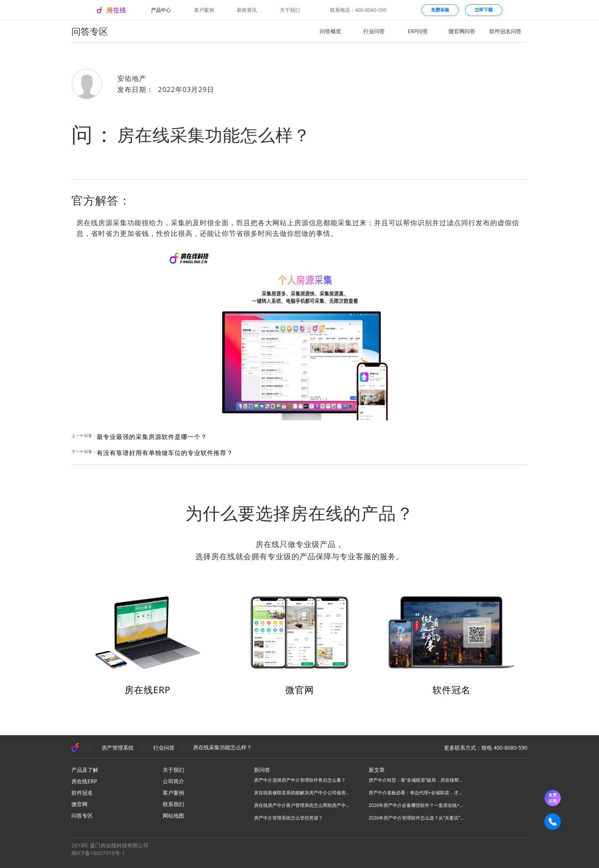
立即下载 (484, 10)
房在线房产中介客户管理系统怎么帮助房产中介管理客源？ (302, 805)
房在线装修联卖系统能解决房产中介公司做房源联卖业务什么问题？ (302, 793)
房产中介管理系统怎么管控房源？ (288, 818)
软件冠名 (452, 690)
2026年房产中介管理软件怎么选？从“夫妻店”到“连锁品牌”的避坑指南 (416, 818)
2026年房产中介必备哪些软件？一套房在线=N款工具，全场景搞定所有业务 (416, 805)
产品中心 (161, 10)
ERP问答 (418, 31)
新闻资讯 (247, 10)
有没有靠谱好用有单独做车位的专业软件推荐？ (165, 453)
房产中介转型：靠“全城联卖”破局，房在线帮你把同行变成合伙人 (416, 780)
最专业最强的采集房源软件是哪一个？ (152, 437)
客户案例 (204, 10)
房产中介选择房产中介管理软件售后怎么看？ (300, 780)
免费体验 (440, 10)
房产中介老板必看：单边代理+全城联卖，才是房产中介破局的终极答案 (416, 793)
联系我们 (173, 804)
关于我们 (290, 10)
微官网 (300, 690)
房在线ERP (148, 690)
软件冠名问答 (505, 31)
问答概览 (330, 31)
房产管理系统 (118, 748)
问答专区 (82, 816)
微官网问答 (462, 31)
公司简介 (173, 781)
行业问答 (374, 31)
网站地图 (173, 816)
